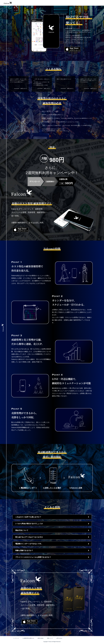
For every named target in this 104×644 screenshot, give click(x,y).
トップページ (16, 638)
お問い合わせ (61, 638)
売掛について (51, 638)
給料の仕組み (42, 638)
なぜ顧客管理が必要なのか (29, 638)
